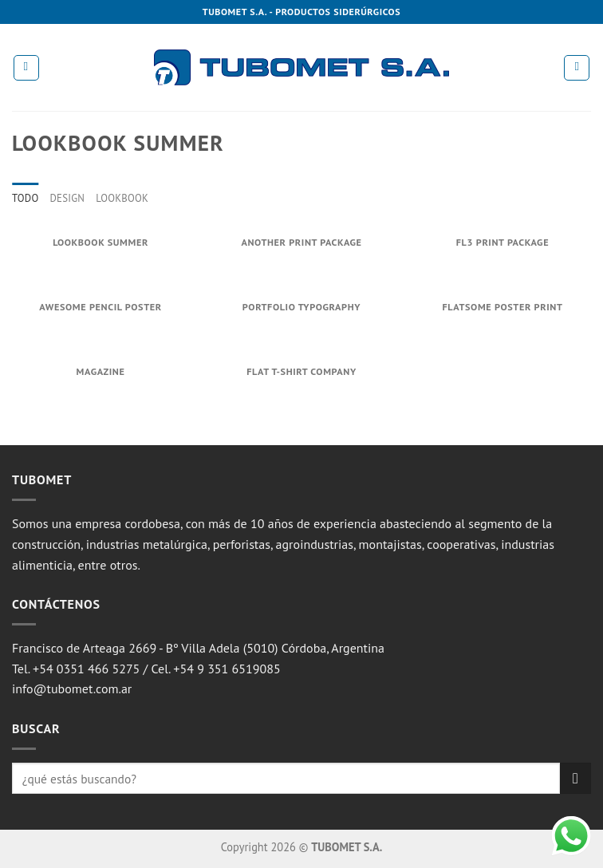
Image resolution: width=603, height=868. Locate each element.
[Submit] (575, 778)
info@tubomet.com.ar (72, 688)
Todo (25, 198)
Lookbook (122, 198)
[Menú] (26, 68)
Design (67, 198)
